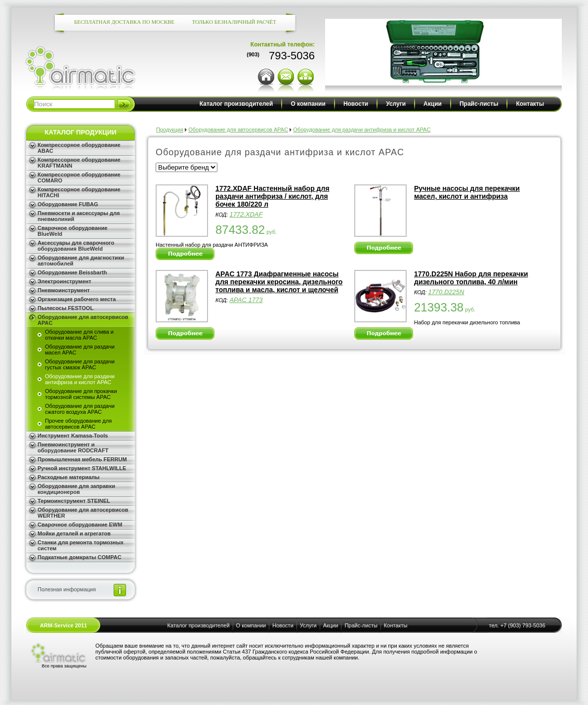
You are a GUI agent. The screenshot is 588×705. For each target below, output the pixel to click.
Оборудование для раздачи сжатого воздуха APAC (80, 409)
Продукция (170, 130)
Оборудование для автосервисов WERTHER (83, 513)
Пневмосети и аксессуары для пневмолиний (79, 216)
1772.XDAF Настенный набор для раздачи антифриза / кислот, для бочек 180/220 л (273, 196)
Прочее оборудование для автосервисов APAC (78, 424)
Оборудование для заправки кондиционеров (76, 489)
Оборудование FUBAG (68, 204)
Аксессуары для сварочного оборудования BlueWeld (76, 246)
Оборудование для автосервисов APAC (83, 320)
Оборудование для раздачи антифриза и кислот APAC (80, 379)
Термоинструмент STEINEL (74, 501)
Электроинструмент (64, 281)
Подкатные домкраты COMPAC (80, 557)
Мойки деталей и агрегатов (74, 533)
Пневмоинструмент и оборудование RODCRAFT (73, 447)
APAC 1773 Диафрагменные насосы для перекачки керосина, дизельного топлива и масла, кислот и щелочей (279, 282)
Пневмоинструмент (64, 290)
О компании (308, 104)
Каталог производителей (236, 104)
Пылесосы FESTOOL (65, 308)
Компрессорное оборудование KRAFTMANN (79, 163)
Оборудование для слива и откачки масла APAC (79, 335)
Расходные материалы (69, 477)
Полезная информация (67, 589)
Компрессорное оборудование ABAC (79, 148)
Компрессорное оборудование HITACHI (79, 192)
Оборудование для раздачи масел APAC (80, 350)
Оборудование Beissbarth (72, 272)
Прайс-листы (479, 104)
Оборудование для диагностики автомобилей (81, 261)
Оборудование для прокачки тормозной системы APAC (81, 394)
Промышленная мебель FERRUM (82, 459)
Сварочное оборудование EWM (80, 525)
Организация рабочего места (77, 299)
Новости (356, 104)
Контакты (530, 104)
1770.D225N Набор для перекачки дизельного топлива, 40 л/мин (471, 278)
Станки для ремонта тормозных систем (81, 545)
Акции (433, 104)
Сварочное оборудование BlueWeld (72, 231)
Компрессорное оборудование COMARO (79, 177)
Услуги (396, 104)
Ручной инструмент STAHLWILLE (82, 468)
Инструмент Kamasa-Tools (73, 436)
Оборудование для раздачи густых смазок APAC (80, 364)
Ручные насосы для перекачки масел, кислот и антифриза (467, 192)
